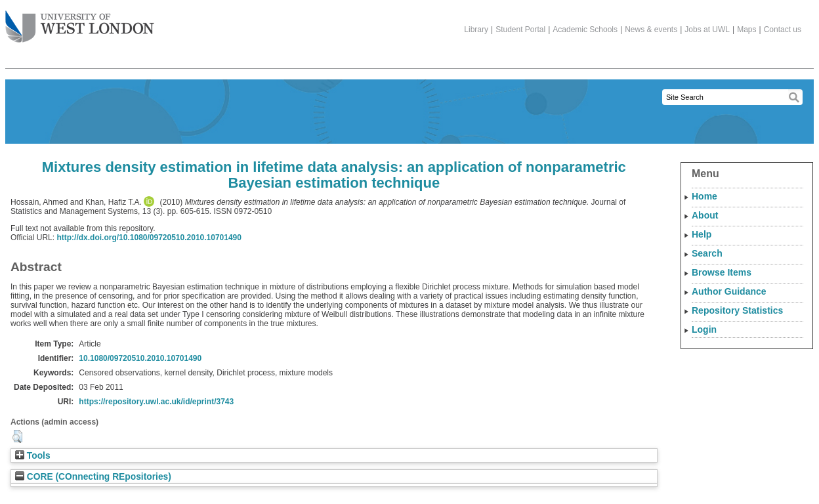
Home (704, 196)
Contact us (783, 30)
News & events (651, 30)
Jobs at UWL (707, 30)
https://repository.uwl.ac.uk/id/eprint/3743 (156, 402)
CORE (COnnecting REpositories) (93, 477)
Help (702, 234)
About (705, 215)
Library (476, 30)
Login (704, 329)
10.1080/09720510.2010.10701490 (140, 358)
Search (707, 253)
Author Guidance (729, 291)
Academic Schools (585, 30)
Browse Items (722, 272)
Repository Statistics (737, 310)
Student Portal (520, 30)
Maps (746, 30)
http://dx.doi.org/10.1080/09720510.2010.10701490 (149, 238)
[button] (17, 436)
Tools (33, 456)
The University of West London (80, 22)
